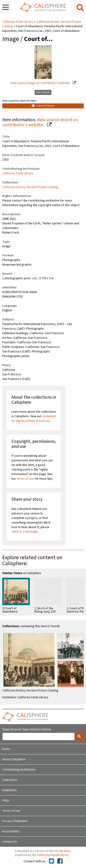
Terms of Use (11, 811)
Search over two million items (27, 730)
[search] (80, 8)
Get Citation (43, 92)
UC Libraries (62, 851)
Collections (10, 780)
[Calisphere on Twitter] (51, 861)
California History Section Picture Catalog (30, 187)
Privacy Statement (15, 821)
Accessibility (11, 831)
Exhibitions (10, 790)
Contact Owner (43, 106)
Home (6, 749)
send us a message (24, 532)
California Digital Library (53, 855)
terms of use (25, 479)
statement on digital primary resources (34, 419)
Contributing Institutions (19, 770)
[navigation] (6, 8)
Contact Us (10, 842)
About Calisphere (14, 759)
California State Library (18, 22)
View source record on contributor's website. (40, 122)
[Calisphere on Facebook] (60, 861)
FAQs (6, 801)
